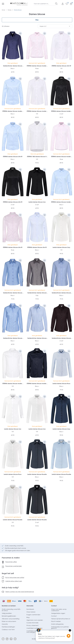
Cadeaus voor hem (8, 629)
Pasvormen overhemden (14, 566)
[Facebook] (3, 639)
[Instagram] (15, 639)
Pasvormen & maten (11, 558)
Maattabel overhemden (34, 628)
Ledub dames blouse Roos (61, 383)
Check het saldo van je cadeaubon (59, 610)
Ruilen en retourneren (9, 621)
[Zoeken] (56, 4)
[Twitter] (7, 639)
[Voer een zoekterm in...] (45, 4)
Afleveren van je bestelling (11, 619)
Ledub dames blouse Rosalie (37, 474)
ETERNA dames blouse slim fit (61, 66)
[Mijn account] (62, 4)
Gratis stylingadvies (57, 624)
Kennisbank (30, 609)
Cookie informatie (32, 623)
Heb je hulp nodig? (10, 587)
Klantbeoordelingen (8, 627)
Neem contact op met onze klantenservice (20, 592)
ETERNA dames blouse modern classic (37, 66)
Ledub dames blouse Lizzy (61, 247)
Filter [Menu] (37, 20)
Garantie (5, 624)
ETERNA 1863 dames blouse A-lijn (37, 157)
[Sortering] (55, 26)
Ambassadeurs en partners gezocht (60, 627)
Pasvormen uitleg (11, 562)
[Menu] (3, 4)
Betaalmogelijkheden (9, 616)
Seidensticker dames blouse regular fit (13, 293)
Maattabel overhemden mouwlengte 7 (34, 632)
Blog (28, 617)
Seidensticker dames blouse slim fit (13, 66)
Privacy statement (32, 625)
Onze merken (31, 612)
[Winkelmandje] (70, 4)
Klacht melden (56, 621)
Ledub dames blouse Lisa (37, 202)
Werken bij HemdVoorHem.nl (61, 619)
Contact (54, 606)
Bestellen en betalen (9, 606)
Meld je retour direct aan (14, 581)
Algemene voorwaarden (35, 620)
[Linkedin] (11, 639)
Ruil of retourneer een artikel (15, 577)
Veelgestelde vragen (58, 613)
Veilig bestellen (7, 613)
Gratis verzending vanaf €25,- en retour (11, 610)
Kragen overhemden (33, 615)
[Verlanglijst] (66, 4)
